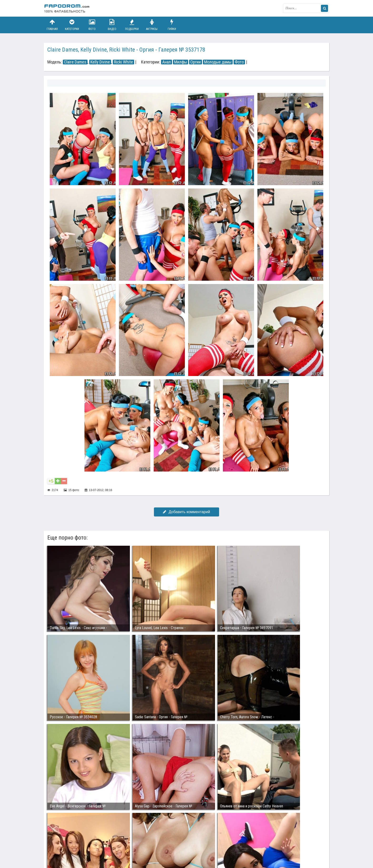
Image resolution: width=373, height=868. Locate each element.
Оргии (196, 62)
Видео (112, 25)
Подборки (132, 25)
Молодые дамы (218, 62)
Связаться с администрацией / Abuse (73, 842)
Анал (167, 62)
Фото (92, 25)
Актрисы (152, 25)
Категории (72, 25)
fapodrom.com (68, 8)
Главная (52, 25)
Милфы (181, 62)
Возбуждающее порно (125, 846)
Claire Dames (75, 62)
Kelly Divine (100, 62)
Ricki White (123, 62)
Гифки (172, 25)
